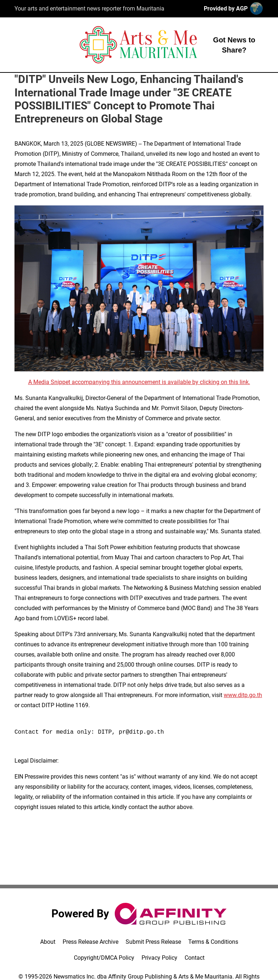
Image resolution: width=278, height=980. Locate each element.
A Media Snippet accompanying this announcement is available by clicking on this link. (139, 382)
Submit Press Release (153, 942)
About (48, 942)
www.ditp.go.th (243, 695)
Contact (195, 958)
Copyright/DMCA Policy (104, 958)
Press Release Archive (90, 942)
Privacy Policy (159, 958)
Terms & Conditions (213, 942)
